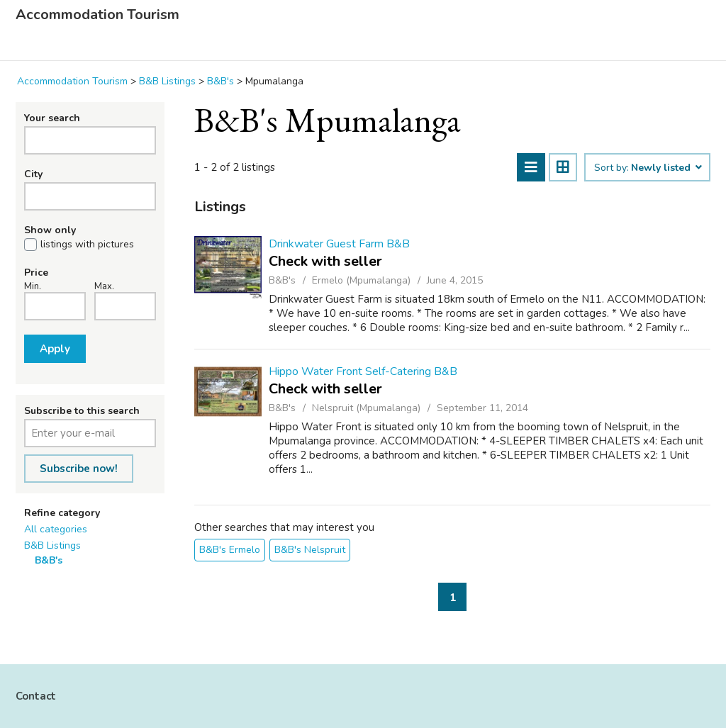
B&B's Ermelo (230, 550)
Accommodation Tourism (97, 15)
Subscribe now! (79, 469)
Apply (55, 349)
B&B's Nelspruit (310, 550)
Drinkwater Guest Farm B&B (339, 244)
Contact (36, 696)
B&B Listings (52, 545)
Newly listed (666, 168)
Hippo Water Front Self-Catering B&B (363, 371)
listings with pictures (87, 245)
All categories (56, 529)
